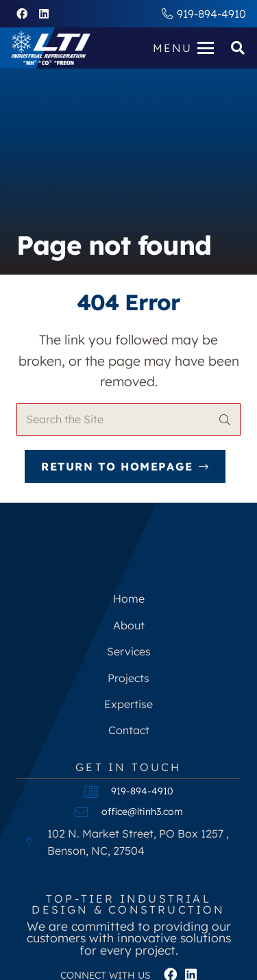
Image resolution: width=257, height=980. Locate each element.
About (129, 625)
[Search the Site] (128, 419)
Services (129, 651)
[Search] (224, 419)
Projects (128, 678)
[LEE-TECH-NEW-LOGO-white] (51, 48)
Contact (129, 730)
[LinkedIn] (44, 14)
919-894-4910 (142, 791)
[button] (183, 48)
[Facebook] (22, 14)
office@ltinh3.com (142, 812)
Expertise (128, 704)
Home (129, 599)
